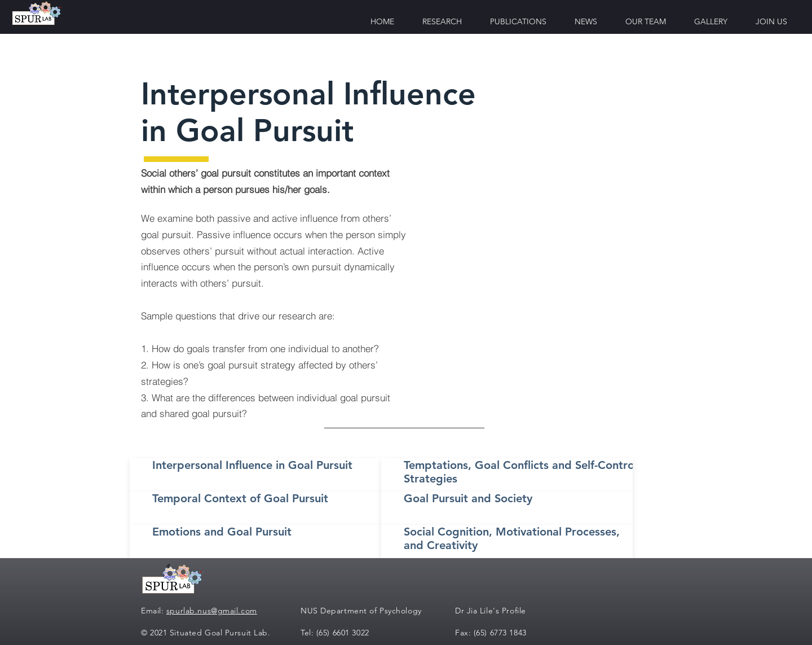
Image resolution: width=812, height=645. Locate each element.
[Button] (257, 475)
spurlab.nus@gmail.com (212, 611)
